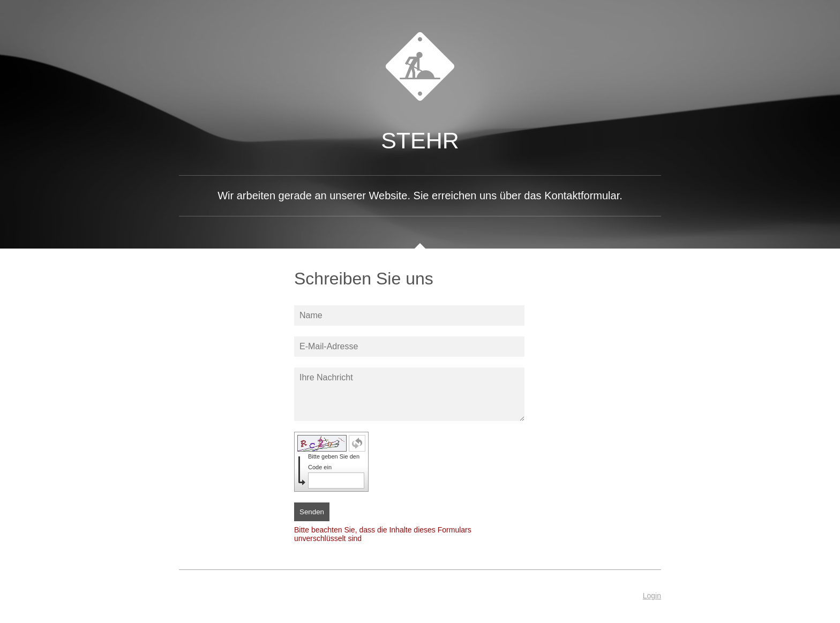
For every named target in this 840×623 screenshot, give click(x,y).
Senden (312, 512)
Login (652, 596)
